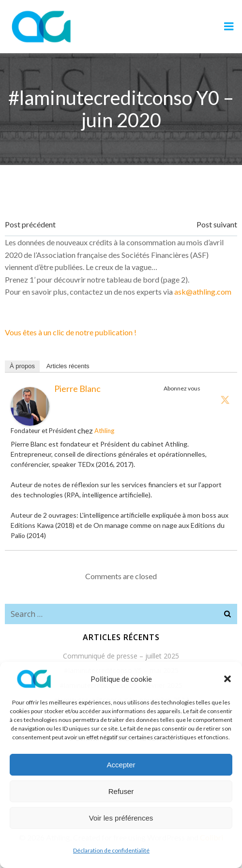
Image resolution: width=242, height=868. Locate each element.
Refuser (121, 791)
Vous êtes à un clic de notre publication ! (71, 332)
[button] (227, 679)
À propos (22, 366)
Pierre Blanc (77, 389)
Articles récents (68, 366)
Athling (104, 431)
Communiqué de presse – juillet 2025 (121, 656)
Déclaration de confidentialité (111, 850)
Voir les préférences (121, 818)
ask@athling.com (203, 292)
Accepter (121, 765)
